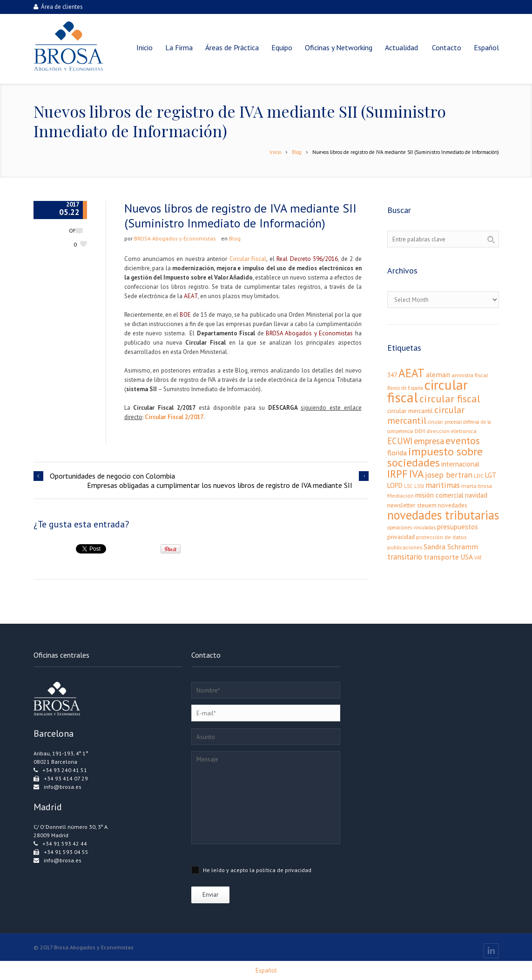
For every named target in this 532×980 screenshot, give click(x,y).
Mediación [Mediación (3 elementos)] (401, 496)
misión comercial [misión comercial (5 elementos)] (439, 495)
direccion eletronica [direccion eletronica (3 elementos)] (451, 431)
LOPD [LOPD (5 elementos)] (395, 485)
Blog (297, 152)
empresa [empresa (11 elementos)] (429, 441)
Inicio (275, 152)
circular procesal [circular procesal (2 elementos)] (445, 422)
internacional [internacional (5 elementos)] (460, 464)
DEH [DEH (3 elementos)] (420, 431)
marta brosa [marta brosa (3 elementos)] (477, 486)
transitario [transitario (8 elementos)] (405, 557)
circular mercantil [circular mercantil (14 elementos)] (426, 415)
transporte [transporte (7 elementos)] (441, 557)
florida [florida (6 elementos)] (397, 453)
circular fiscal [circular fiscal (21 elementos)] (450, 398)
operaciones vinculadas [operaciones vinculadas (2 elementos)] (411, 527)
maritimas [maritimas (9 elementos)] (443, 485)
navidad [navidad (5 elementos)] (476, 495)
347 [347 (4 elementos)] (392, 375)
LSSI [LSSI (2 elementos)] (419, 486)
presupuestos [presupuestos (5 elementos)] (458, 527)
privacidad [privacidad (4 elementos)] (401, 537)
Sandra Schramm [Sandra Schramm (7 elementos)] (451, 546)
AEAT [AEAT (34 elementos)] (411, 373)
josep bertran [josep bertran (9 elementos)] (449, 475)
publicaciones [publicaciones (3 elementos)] (405, 547)
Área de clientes (58, 7)
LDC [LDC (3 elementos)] (479, 476)
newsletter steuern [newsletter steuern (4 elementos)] (412, 505)
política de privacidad (284, 870)
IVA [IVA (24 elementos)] (416, 474)
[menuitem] (486, 47)
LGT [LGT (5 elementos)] (491, 475)
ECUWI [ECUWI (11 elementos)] (400, 441)
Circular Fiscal (248, 259)
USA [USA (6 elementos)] (467, 557)
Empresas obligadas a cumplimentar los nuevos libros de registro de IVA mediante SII (220, 485)
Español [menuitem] (266, 970)
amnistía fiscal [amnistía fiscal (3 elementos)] (470, 375)
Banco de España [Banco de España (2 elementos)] (405, 388)
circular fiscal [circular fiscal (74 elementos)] (428, 391)
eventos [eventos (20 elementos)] (463, 440)
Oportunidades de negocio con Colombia (112, 476)
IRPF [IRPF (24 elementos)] (397, 474)
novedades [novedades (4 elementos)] (453, 505)
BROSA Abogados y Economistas (175, 238)
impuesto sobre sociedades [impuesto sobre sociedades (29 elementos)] (435, 457)
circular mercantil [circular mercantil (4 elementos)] (410, 411)
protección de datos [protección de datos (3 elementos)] (441, 537)
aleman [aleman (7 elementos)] (438, 374)
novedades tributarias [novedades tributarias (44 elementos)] (443, 515)
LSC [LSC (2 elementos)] (408, 486)
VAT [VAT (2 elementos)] (478, 558)
